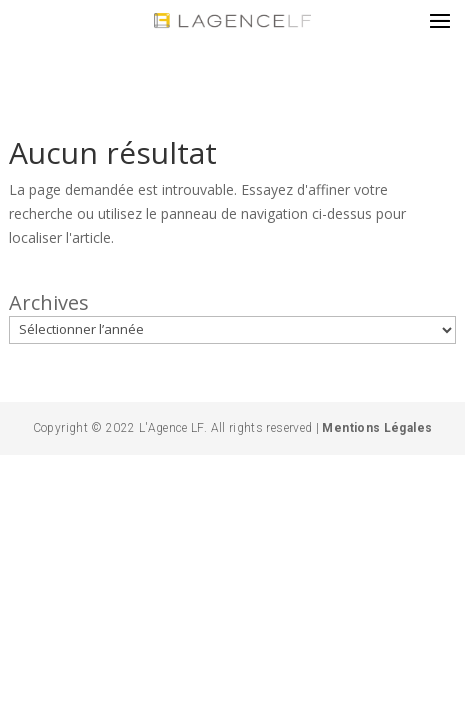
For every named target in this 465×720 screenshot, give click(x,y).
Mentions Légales (375, 428)
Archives (49, 303)
